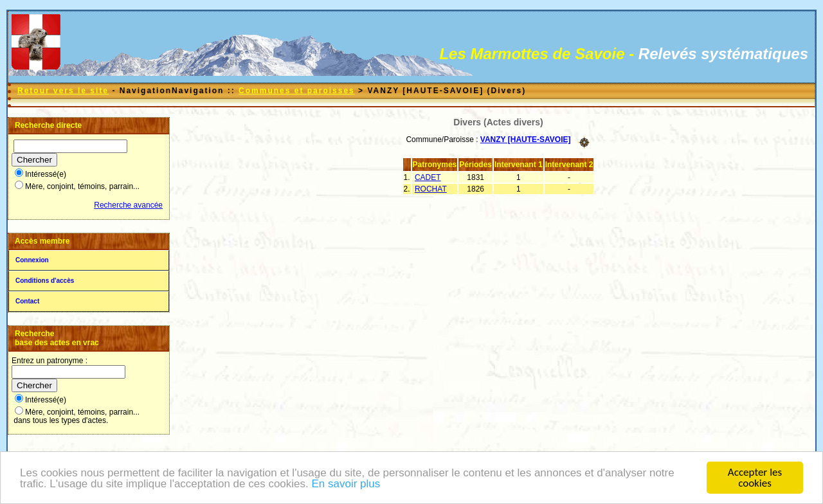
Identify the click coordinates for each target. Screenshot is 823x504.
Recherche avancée (128, 205)
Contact (27, 301)
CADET (428, 177)
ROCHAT (431, 189)
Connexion (32, 260)
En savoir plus (346, 485)
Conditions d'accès (45, 281)
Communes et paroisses (297, 91)
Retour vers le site (63, 91)
